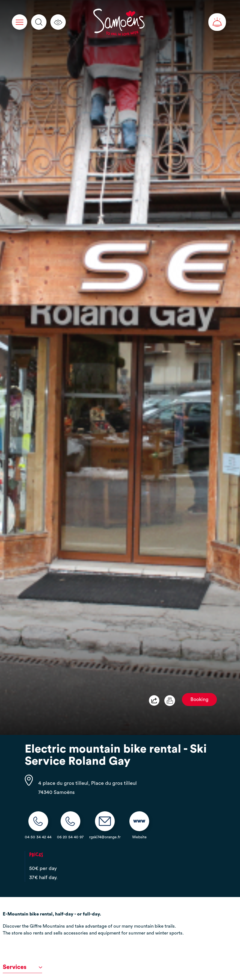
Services (22, 967)
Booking (199, 700)
